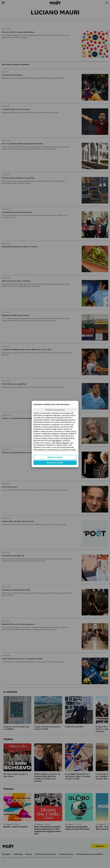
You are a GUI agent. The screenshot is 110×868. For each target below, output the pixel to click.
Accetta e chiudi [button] (55, 463)
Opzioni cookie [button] (55, 457)
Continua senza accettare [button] (55, 410)
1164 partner (56, 441)
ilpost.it (66, 443)
